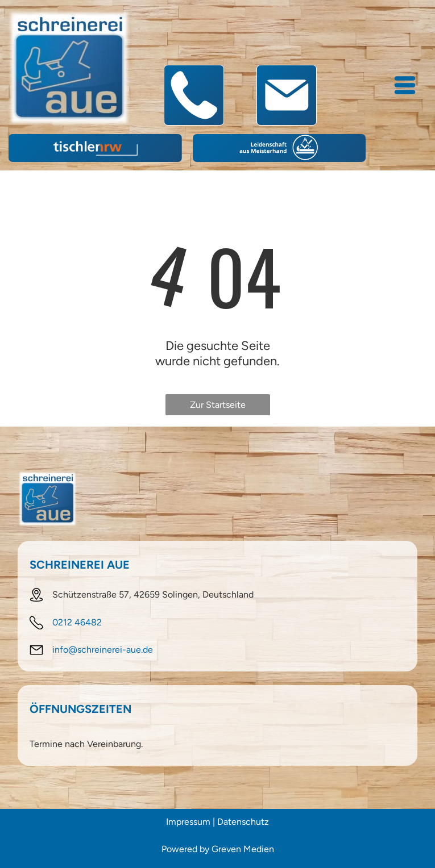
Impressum (188, 822)
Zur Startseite (218, 405)
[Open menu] (405, 85)
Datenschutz (243, 822)
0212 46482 (77, 622)
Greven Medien (243, 849)
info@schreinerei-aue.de (103, 650)
